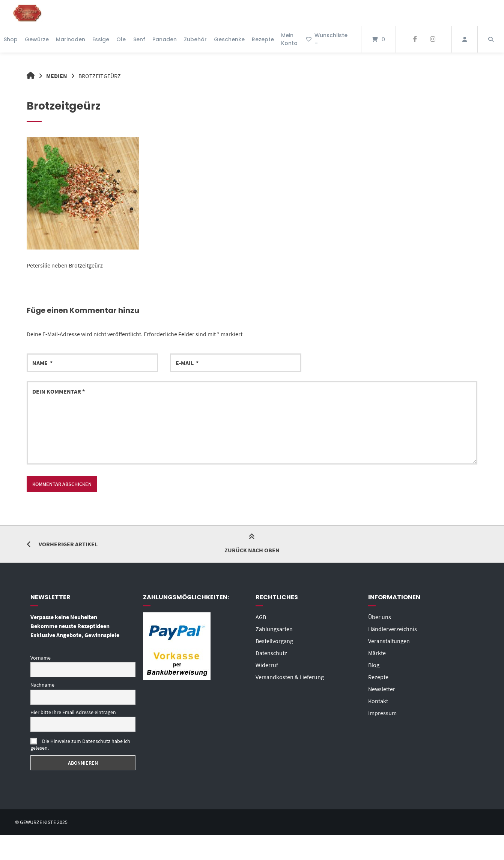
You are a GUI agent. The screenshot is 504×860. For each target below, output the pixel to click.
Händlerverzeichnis (393, 629)
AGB (261, 617)
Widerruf (267, 665)
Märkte (377, 653)
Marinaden (71, 39)
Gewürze (37, 39)
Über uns (380, 617)
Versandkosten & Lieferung (290, 677)
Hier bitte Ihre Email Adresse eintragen (73, 712)
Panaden (165, 39)
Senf (139, 39)
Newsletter (382, 689)
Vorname (41, 658)
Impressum (382, 713)
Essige (101, 39)
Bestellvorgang (274, 641)
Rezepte (263, 39)
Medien (57, 76)
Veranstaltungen (389, 641)
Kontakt (378, 701)
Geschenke (229, 39)
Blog (374, 665)
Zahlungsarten (274, 629)
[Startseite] (27, 13)
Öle (121, 39)
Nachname (42, 685)
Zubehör (195, 39)
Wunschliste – (326, 39)
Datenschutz (271, 653)
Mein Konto (289, 39)
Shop (11, 39)
